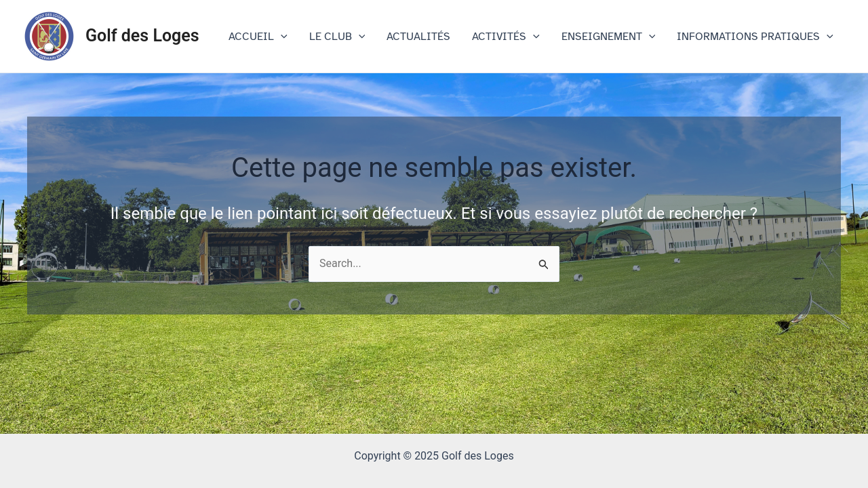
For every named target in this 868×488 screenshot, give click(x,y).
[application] (281, 37)
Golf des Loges (142, 36)
